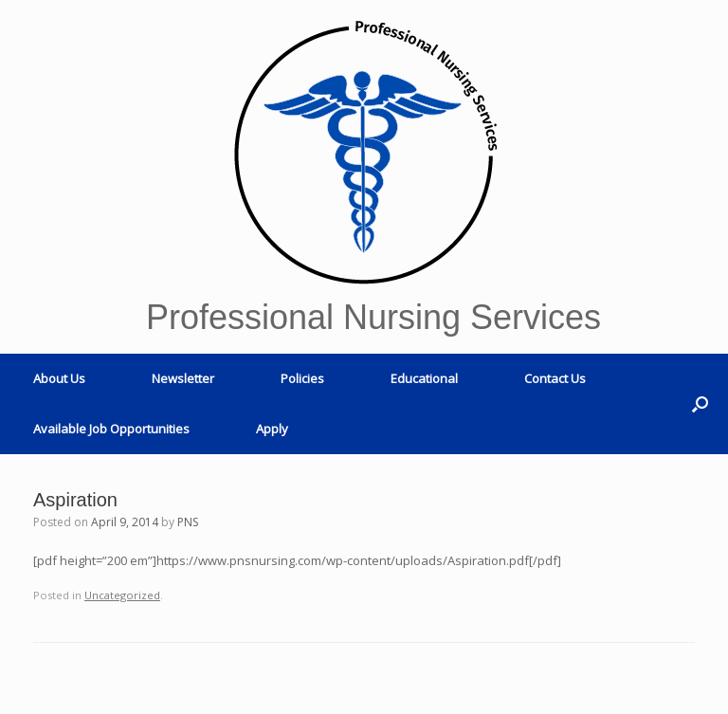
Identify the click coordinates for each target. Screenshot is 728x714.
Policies (302, 378)
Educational (424, 378)
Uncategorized (122, 595)
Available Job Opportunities (111, 429)
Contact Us (555, 378)
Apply (272, 429)
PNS (188, 522)
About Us (59, 378)
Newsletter (183, 378)
